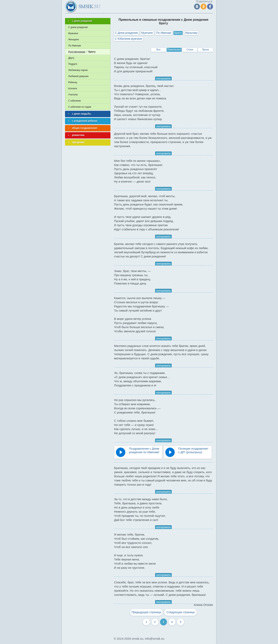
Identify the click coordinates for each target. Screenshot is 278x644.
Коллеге (73, 89)
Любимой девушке (78, 76)
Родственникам (77, 52)
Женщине (74, 40)
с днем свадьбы (82, 114)
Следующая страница (181, 612)
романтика (78, 135)
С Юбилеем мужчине (128, 39)
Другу (71, 58)
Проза (205, 50)
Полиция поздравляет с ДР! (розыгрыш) (193, 450)
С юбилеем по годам (80, 107)
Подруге (73, 64)
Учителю (73, 95)
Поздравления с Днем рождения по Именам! (144, 450)
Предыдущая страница (146, 612)
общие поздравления (84, 128)
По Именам (164, 33)
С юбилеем (74, 101)
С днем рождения (78, 27)
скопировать (163, 79)
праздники (78, 142)
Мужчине (147, 33)
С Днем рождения (126, 33)
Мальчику (192, 33)
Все (159, 50)
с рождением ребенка (85, 121)
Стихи (190, 50)
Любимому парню (78, 70)
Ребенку (73, 82)
